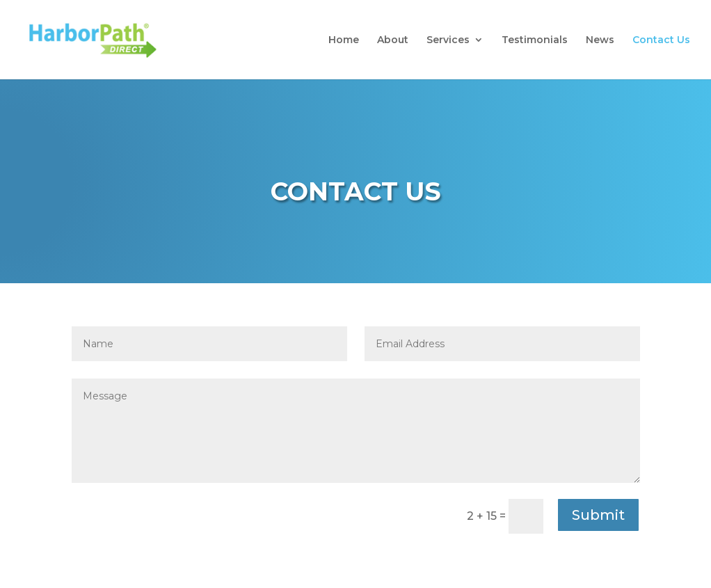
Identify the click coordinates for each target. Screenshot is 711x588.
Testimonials (535, 40)
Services (448, 40)
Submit (598, 515)
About (393, 40)
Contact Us (661, 40)
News (600, 40)
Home (344, 40)
